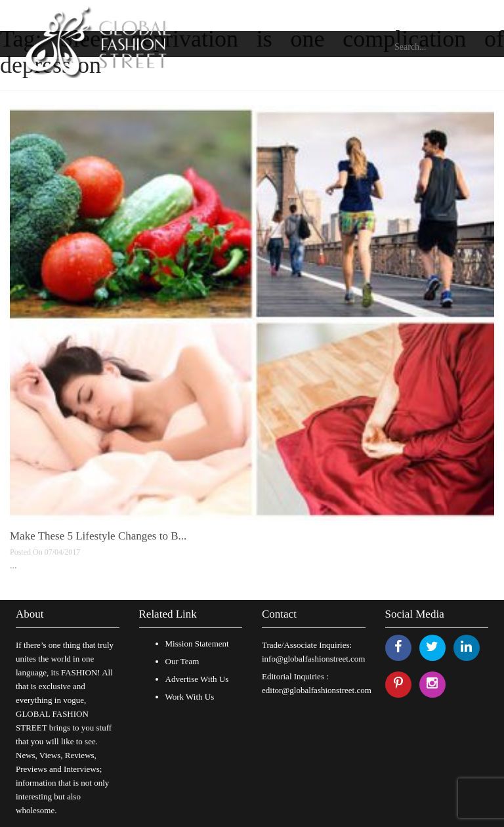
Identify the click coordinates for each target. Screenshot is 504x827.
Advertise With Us (197, 679)
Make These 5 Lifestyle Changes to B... (98, 536)
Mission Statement (197, 644)
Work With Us (190, 697)
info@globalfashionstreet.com (313, 659)
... (13, 565)
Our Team (182, 661)
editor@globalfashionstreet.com (317, 690)
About (30, 614)
